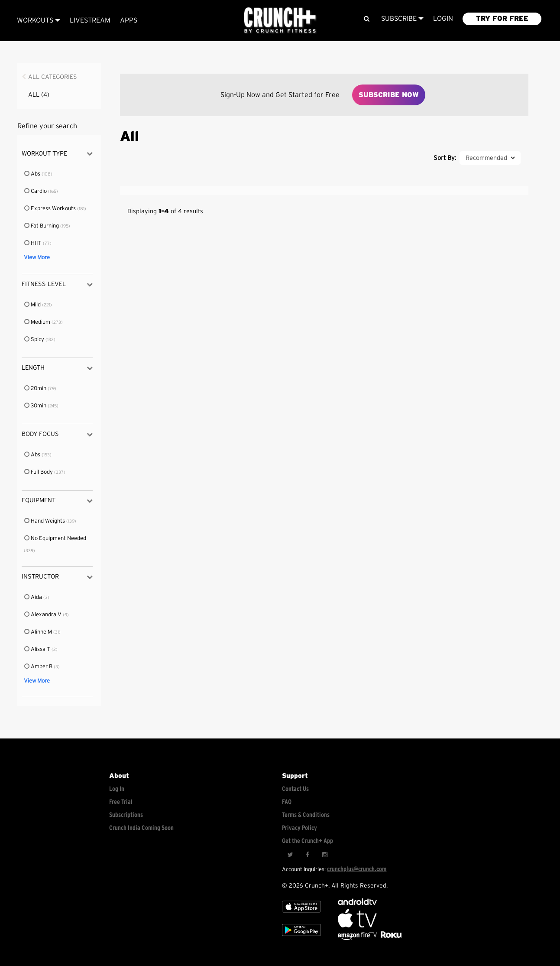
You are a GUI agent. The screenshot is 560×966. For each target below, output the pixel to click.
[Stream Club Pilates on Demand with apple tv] (390, 938)
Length (57, 368)
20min (36, 389)
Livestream (90, 20)
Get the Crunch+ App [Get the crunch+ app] (308, 841)
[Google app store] (301, 938)
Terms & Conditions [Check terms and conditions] (306, 815)
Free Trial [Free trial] (121, 802)
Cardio (36, 191)
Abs (33, 174)
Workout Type (57, 154)
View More (37, 258)
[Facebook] (308, 855)
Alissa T (38, 649)
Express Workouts (50, 209)
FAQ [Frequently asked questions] (287, 802)
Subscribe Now (389, 95)
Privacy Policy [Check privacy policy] (299, 828)
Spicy (35, 340)
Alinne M (39, 632)
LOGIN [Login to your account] (443, 19)
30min (36, 406)
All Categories (53, 77)
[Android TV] (357, 903)
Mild (33, 305)
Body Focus (57, 434)
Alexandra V (43, 615)
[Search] (366, 19)
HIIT (33, 243)
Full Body (39, 472)
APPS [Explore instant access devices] (129, 20)
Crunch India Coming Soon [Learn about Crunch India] (141, 828)
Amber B (39, 667)
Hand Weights (45, 521)
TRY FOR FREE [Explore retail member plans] (502, 19)
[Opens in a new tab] (358, 938)
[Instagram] (325, 855)
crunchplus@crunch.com (357, 869)
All (39, 95)
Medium (38, 322)
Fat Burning (42, 226)
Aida (34, 597)
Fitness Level (57, 285)
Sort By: (445, 158)
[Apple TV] (301, 915)
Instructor (57, 577)
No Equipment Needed (55, 538)
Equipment (57, 501)
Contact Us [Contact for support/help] (295, 789)
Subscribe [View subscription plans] (402, 19)
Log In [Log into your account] (117, 789)
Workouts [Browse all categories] (39, 20)
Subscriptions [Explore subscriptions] (126, 815)
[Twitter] (290, 855)
